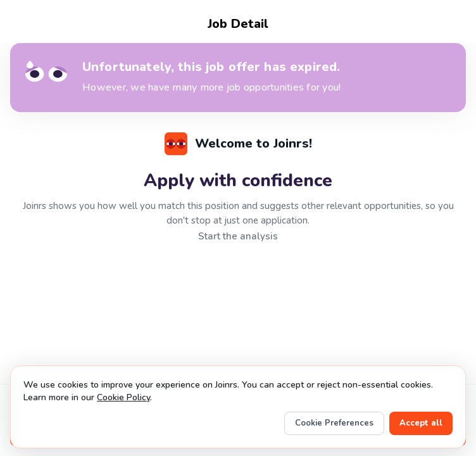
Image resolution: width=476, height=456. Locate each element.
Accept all (421, 423)
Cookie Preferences (334, 423)
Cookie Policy (123, 397)
